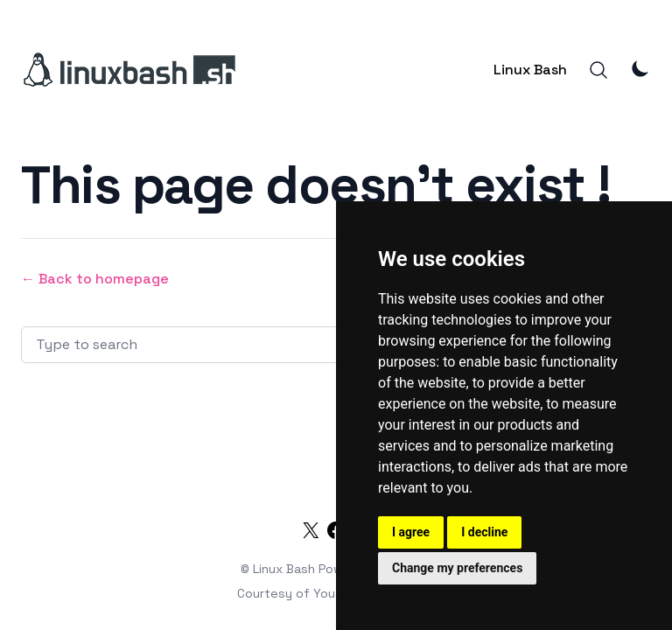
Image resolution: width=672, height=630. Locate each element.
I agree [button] (411, 532)
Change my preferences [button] (457, 568)
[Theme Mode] (640, 68)
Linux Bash (530, 70)
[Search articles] (245, 345)
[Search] (598, 70)
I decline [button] (484, 532)
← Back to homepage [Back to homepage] (95, 279)
